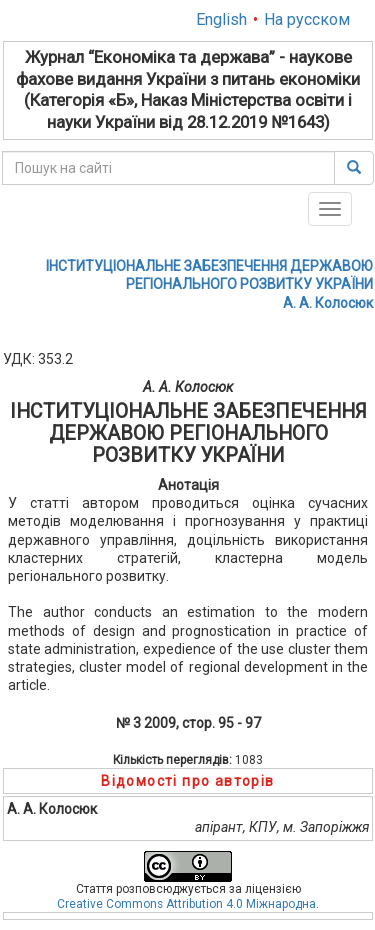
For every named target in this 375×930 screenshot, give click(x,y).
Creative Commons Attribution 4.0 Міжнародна (186, 904)
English (221, 19)
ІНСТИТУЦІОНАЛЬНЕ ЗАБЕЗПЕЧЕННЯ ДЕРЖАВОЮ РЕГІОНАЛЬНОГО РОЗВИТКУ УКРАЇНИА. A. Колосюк (209, 284)
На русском (307, 19)
